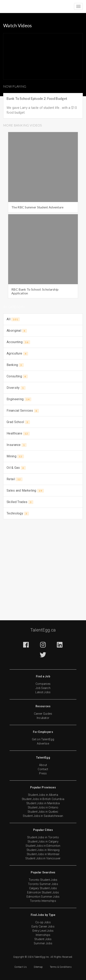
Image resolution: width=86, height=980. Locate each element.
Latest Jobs (43, 692)
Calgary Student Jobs (43, 888)
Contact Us (21, 967)
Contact (43, 769)
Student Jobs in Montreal (43, 854)
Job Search (43, 688)
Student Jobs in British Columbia (43, 799)
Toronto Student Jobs (43, 880)
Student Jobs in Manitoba (43, 803)
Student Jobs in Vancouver (43, 858)
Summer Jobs (43, 943)
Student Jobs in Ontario (43, 807)
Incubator (43, 718)
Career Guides (43, 714)
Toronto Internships (43, 901)
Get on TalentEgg (43, 739)
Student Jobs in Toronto (43, 837)
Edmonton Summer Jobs (43, 897)
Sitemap (38, 967)
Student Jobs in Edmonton (43, 846)
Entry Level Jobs (43, 931)
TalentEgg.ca (43, 630)
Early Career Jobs (43, 926)
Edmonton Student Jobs (43, 892)
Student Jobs (43, 939)
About (43, 765)
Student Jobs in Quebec (43, 812)
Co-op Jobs (43, 922)
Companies (43, 684)
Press (43, 773)
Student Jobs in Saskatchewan (43, 816)
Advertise (43, 744)
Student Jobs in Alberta (43, 795)
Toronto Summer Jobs (43, 884)
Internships (43, 935)
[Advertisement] (43, 567)
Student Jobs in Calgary (43, 842)
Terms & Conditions (61, 967)
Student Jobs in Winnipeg (43, 850)
